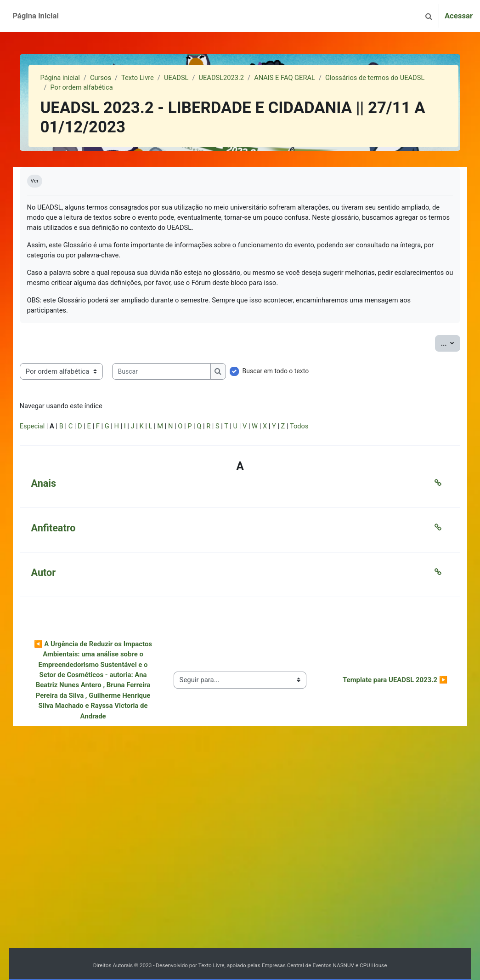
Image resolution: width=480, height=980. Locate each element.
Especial (45, 429)
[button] (429, 16)
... (438, 345)
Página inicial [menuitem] (36, 16)
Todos (318, 429)
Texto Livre (152, 78)
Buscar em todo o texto (289, 373)
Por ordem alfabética (206, 88)
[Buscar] (174, 373)
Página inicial (73, 78)
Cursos (114, 78)
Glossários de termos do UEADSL (114, 88)
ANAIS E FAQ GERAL (301, 78)
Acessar (459, 16)
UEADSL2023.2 (237, 78)
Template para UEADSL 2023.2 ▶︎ (382, 688)
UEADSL (191, 78)
